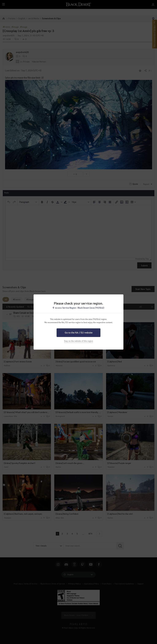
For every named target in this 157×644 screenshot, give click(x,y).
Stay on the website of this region (79, 341)
